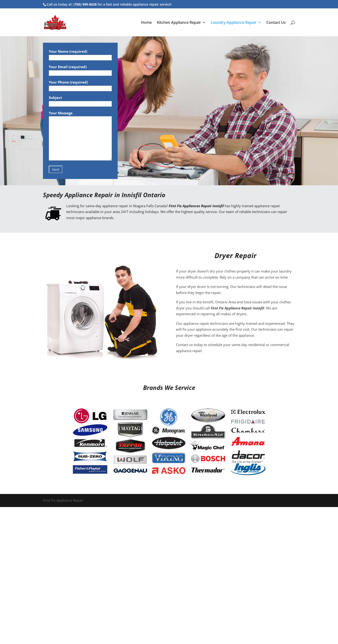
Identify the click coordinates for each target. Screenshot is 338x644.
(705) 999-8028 (85, 4)
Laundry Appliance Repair (234, 23)
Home (146, 23)
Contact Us (276, 23)
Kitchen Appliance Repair (179, 23)
